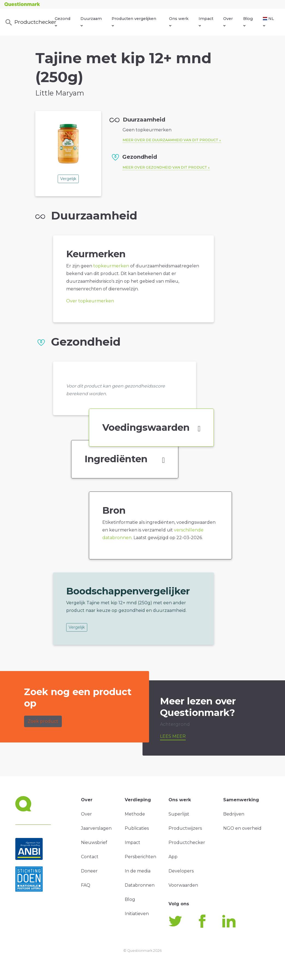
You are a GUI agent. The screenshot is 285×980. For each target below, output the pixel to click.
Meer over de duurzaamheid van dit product (170, 140)
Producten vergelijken (134, 21)
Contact (90, 857)
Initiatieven (137, 914)
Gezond (62, 21)
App (173, 857)
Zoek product (43, 721)
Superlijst (179, 814)
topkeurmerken (111, 266)
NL (268, 21)
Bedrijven (234, 814)
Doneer (89, 871)
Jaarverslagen (96, 828)
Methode (135, 814)
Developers (181, 871)
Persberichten (140, 857)
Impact (206, 21)
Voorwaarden (183, 885)
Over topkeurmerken (90, 301)
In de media (138, 871)
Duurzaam (91, 21)
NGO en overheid (242, 828)
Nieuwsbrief (94, 842)
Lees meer (173, 736)
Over (228, 21)
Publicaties (137, 828)
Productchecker (30, 22)
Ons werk (179, 21)
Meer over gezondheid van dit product (165, 167)
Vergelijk (68, 179)
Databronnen (140, 885)
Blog (248, 21)
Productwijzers (185, 828)
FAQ (86, 885)
